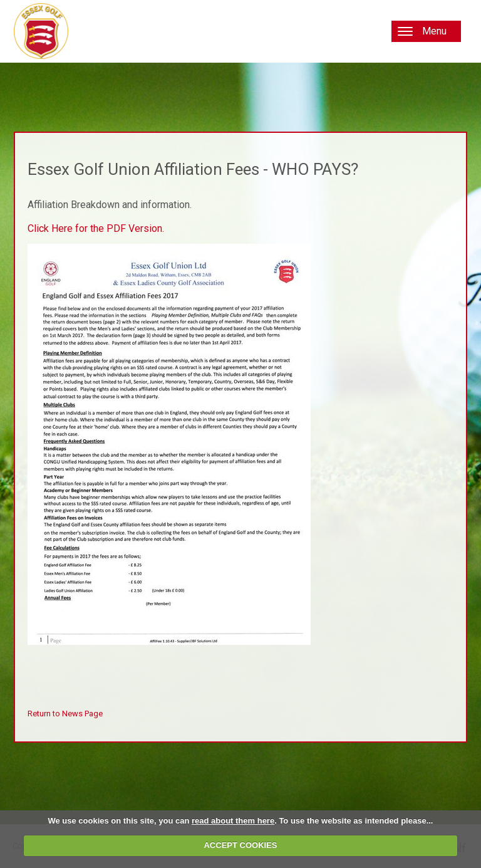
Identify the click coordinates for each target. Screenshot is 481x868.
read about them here (233, 821)
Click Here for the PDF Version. (96, 228)
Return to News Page (65, 714)
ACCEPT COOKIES (240, 845)
